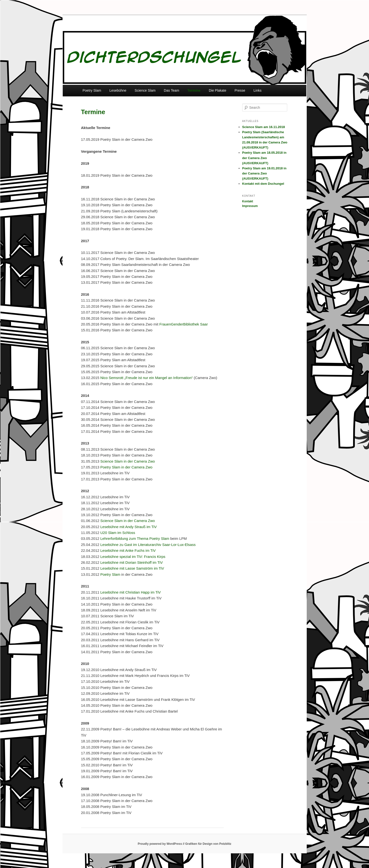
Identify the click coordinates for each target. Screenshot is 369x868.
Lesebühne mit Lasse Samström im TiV (132, 568)
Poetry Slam (92, 90)
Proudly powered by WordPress (160, 844)
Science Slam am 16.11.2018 (264, 127)
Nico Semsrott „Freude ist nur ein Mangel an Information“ (147, 378)
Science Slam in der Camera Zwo (128, 461)
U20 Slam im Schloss (118, 533)
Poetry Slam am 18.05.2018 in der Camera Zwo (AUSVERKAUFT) (264, 158)
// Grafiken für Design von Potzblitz (207, 844)
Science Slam (145, 90)
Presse (240, 90)
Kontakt (248, 201)
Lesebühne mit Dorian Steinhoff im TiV (132, 562)
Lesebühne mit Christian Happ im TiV (131, 592)
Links (258, 90)
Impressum (250, 206)
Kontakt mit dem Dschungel (263, 184)
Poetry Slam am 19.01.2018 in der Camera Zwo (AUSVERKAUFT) (264, 173)
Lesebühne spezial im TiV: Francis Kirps (133, 557)
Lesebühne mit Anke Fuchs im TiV (128, 550)
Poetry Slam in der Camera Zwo (126, 467)
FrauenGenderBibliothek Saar (183, 324)
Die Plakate (218, 90)
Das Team (172, 90)
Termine (194, 90)
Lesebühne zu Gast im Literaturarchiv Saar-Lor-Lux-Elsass (148, 545)
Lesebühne (118, 90)
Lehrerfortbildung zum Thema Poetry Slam (134, 538)
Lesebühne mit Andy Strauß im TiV (128, 527)
